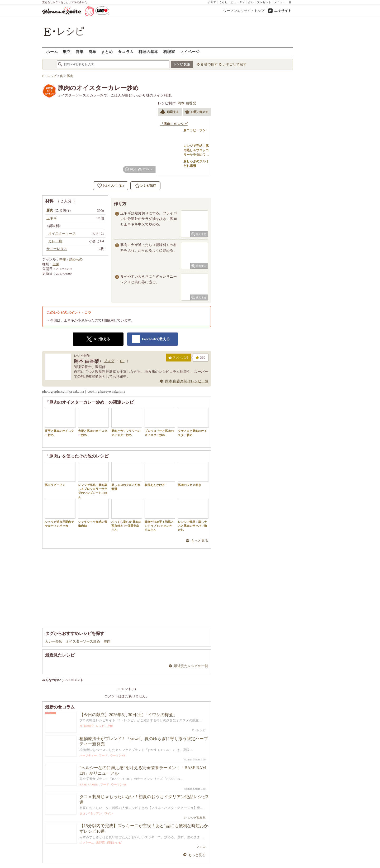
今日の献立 (87, 726)
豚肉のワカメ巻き (193, 474)
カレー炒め (54, 641)
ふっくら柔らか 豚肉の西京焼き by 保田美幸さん (127, 515)
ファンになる (179, 359)
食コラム (126, 52)
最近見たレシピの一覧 (191, 666)
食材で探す (209, 64)
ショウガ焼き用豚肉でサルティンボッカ (60, 513)
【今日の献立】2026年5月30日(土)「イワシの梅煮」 (128, 715)
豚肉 (107, 641)
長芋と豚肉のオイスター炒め (60, 422)
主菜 (56, 264)
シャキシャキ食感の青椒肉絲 (93, 513)
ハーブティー (88, 755)
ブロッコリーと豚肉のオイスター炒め (160, 422)
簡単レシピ (114, 842)
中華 (63, 259)
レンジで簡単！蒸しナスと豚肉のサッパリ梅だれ (193, 515)
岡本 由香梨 (187, 103)
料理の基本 (148, 52)
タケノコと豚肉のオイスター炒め (193, 422)
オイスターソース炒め (83, 641)
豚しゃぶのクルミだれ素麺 (127, 476)
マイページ (190, 52)
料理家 (169, 52)
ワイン (109, 813)
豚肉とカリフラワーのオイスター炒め (127, 422)
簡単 (92, 52)
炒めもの (76, 259)
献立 (67, 52)
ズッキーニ (87, 842)
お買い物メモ (197, 112)
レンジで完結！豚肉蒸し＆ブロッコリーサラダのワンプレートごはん (93, 480)
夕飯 (110, 726)
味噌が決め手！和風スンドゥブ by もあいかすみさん (160, 515)
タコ (82, 813)
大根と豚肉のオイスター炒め (93, 422)
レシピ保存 (148, 186)
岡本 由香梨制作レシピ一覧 (187, 381)
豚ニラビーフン (60, 474)
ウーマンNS (118, 755)
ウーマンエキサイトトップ (244, 11)
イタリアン (95, 813)
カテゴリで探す (234, 64)
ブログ (109, 361)
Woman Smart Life (194, 759)
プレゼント (264, 2)
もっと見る (200, 541)
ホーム (52, 52)
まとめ (107, 52)
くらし (223, 2)
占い (251, 2)
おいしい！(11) (113, 186)
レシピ (100, 726)
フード (103, 755)
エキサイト (283, 11)
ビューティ (238, 2)
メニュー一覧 (283, 2)
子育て (212, 2)
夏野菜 (100, 842)
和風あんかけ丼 (160, 474)
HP (122, 361)
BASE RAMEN (89, 784)
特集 (80, 52)
